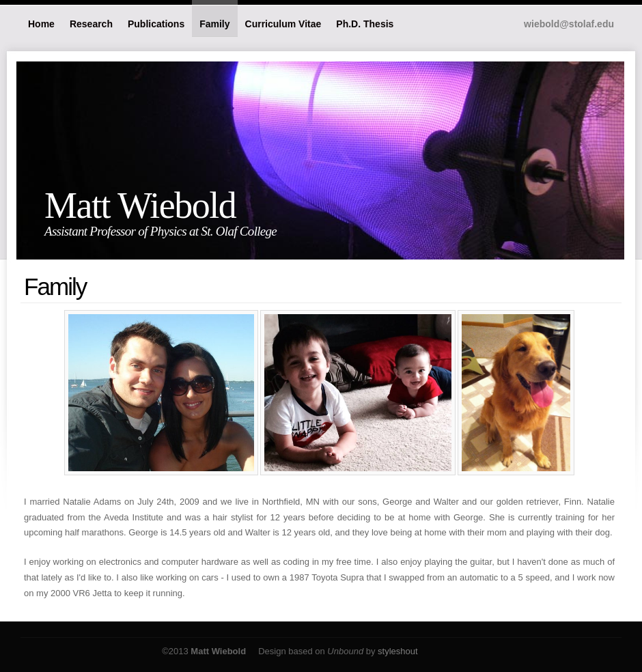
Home (41, 24)
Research (91, 24)
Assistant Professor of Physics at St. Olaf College (160, 231)
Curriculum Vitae (283, 24)
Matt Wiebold (140, 206)
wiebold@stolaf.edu (569, 24)
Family (214, 24)
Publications (156, 24)
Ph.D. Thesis (365, 24)
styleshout (398, 651)
